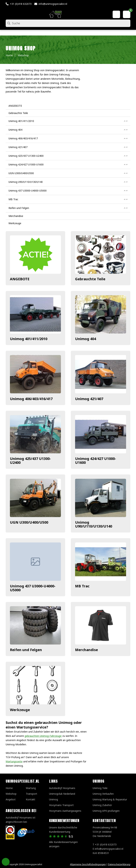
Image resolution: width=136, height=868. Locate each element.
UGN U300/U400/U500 (29, 522)
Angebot (11, 799)
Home (9, 788)
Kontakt (31, 799)
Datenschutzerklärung (119, 864)
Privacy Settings (6, 862)
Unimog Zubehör (102, 805)
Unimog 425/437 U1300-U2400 (30, 461)
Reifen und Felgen (26, 650)
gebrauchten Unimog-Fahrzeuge (43, 736)
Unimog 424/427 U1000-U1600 (96, 461)
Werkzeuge (20, 710)
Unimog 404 (86, 339)
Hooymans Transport (61, 805)
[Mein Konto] (116, 14)
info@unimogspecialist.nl (53, 4)
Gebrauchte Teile (90, 279)
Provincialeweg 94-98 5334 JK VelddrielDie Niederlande (105, 832)
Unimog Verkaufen (103, 794)
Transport (32, 794)
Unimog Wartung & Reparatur (110, 799)
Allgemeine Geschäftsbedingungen (88, 864)
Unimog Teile (100, 788)
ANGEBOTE (20, 279)
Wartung (31, 788)
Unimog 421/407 (89, 399)
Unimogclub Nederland (62, 794)
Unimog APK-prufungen (106, 811)
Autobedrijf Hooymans (62, 788)
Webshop (11, 794)
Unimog (53, 799)
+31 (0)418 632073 (21, 4)
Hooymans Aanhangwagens (65, 811)
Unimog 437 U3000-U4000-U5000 (33, 588)
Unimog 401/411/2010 (29, 339)
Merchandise (87, 650)
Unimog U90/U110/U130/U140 (94, 524)
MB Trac (82, 586)
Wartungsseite (14, 761)
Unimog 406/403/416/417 (31, 399)
